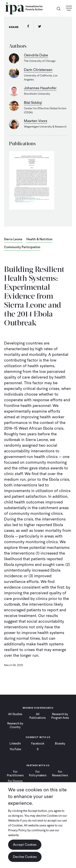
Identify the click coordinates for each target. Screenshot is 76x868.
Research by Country (15, 725)
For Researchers (60, 774)
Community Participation (22, 247)
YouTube (15, 749)
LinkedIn (15, 744)
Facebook (38, 744)
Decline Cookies (25, 857)
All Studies (15, 714)
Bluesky (60, 744)
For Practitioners (15, 774)
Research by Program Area (60, 716)
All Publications (38, 716)
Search (60, 8)
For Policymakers (38, 774)
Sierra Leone (13, 239)
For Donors (15, 781)
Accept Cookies (25, 845)
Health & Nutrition (39, 239)
